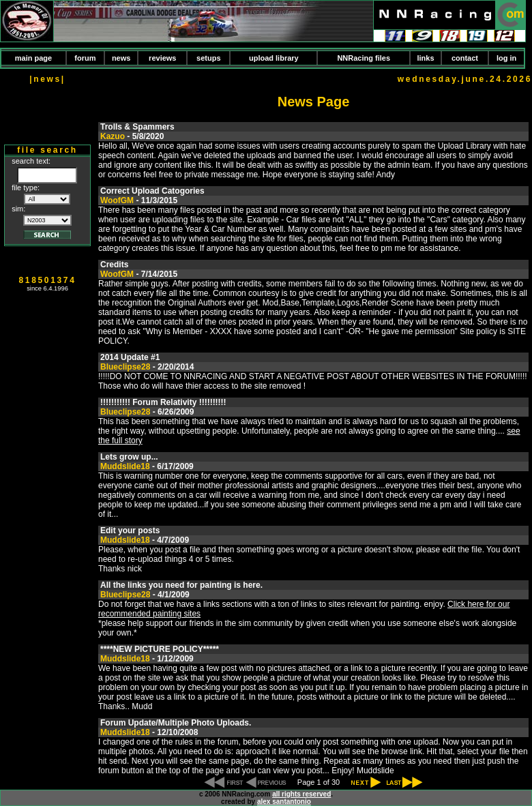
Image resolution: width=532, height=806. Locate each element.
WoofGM (117, 200)
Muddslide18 (125, 466)
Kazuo (113, 136)
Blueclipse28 (125, 367)
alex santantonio (284, 802)
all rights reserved (301, 794)
